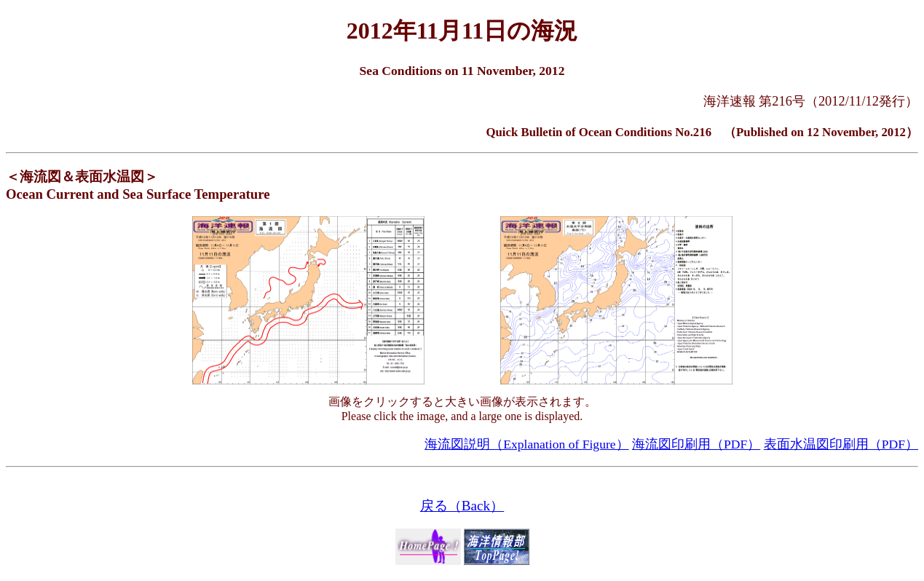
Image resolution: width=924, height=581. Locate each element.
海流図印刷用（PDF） (696, 444)
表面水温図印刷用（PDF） (841, 444)
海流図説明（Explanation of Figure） (526, 444)
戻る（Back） (462, 506)
